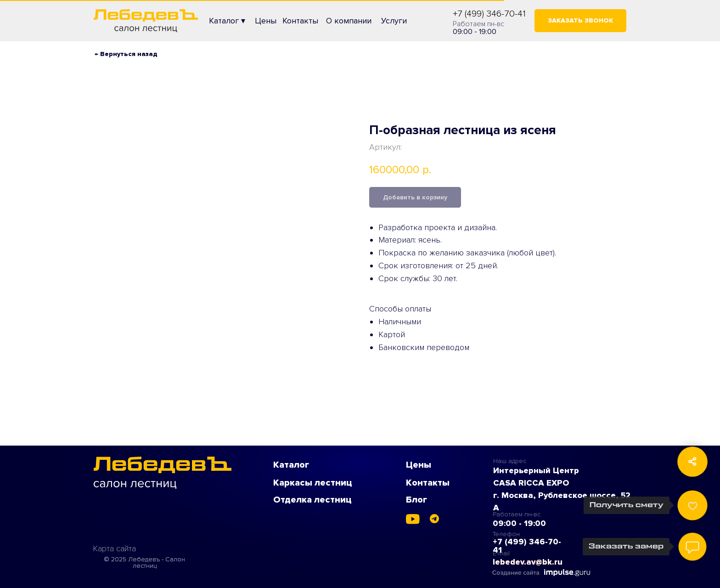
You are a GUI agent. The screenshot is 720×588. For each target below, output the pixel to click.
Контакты (428, 483)
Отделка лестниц (312, 500)
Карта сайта (115, 548)
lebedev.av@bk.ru (528, 562)
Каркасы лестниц (313, 483)
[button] (580, 21)
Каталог (291, 465)
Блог (416, 500)
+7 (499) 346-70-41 (489, 14)
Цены (419, 465)
